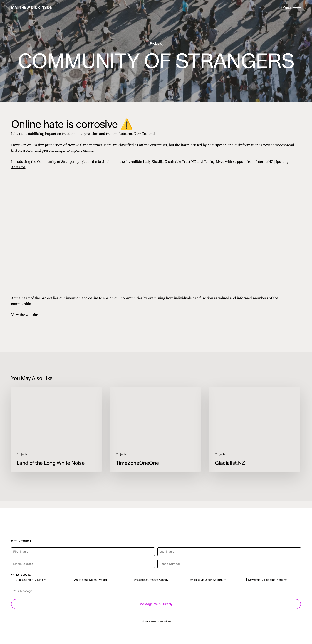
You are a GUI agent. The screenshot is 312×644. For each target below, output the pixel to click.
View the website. (25, 315)
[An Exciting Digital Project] (71, 579)
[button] (292, 7)
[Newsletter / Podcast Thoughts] (245, 579)
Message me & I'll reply (156, 604)
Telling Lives (214, 162)
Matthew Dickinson (32, 7)
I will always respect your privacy (156, 621)
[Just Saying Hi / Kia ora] (13, 579)
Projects (156, 43)
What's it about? (21, 575)
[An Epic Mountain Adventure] (187, 579)
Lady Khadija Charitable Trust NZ (169, 162)
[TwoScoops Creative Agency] (129, 579)
